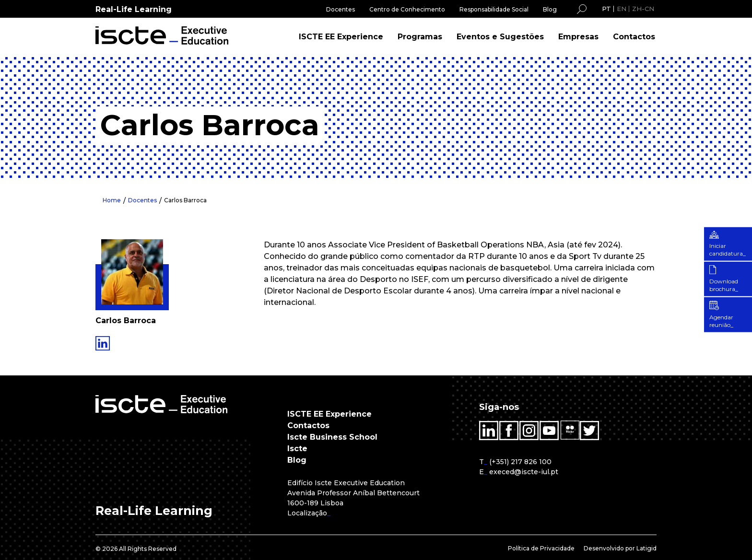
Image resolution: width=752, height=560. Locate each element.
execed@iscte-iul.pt (524, 472)
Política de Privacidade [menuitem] (541, 548)
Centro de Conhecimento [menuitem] (407, 9)
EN (622, 9)
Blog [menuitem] (550, 9)
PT (606, 9)
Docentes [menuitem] (341, 9)
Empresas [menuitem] (578, 37)
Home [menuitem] (112, 200)
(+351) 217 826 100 (520, 462)
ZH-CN (643, 9)
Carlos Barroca (185, 200)
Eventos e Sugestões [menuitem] (500, 37)
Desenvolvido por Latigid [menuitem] (620, 548)
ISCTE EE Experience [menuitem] (341, 37)
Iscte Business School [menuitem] (332, 437)
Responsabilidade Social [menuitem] (494, 9)
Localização (307, 513)
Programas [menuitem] (420, 37)
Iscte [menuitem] (297, 449)
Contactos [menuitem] (634, 37)
